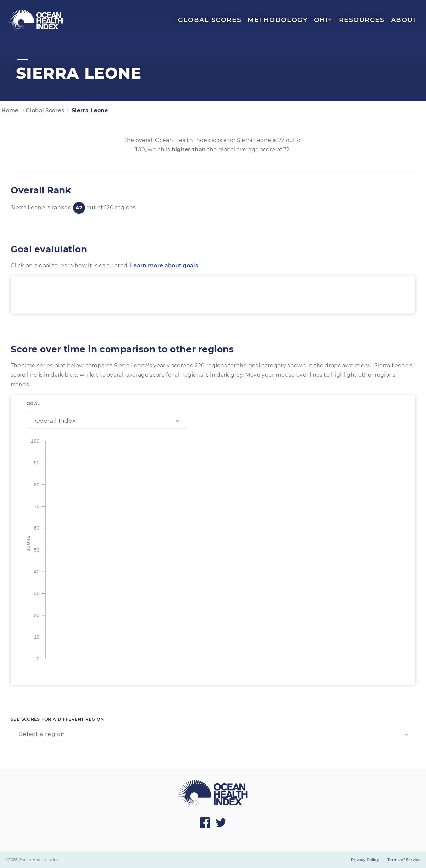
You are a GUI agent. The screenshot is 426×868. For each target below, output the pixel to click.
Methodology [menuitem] (278, 20)
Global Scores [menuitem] (210, 20)
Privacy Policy (365, 860)
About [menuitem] (404, 20)
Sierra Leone (89, 110)
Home (9, 110)
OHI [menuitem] (323, 20)
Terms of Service (404, 860)
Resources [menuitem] (362, 20)
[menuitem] (36, 20)
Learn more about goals (164, 266)
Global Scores (44, 110)
